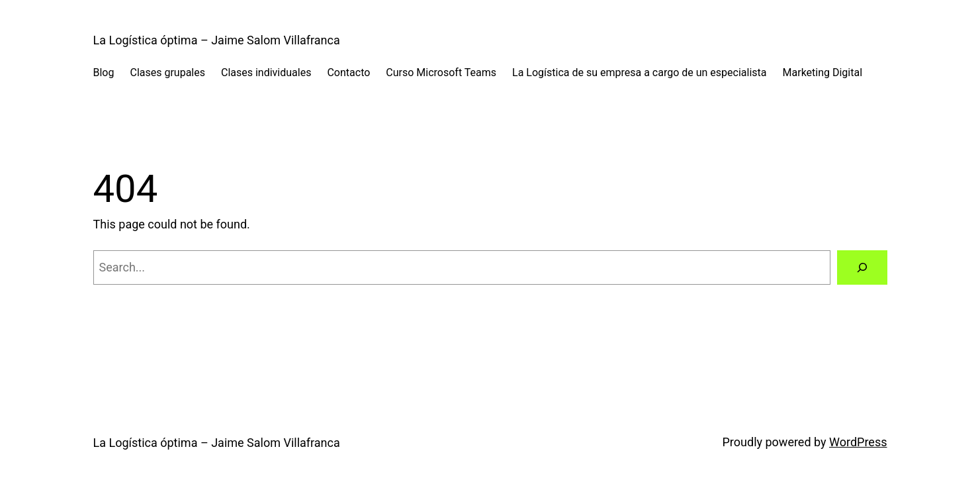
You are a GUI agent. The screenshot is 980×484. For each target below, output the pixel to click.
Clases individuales (266, 73)
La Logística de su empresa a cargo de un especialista (639, 73)
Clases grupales (167, 73)
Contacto (348, 73)
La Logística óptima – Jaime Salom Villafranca (217, 40)
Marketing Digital (823, 73)
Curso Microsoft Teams (441, 73)
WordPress (858, 442)
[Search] (862, 267)
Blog (104, 73)
